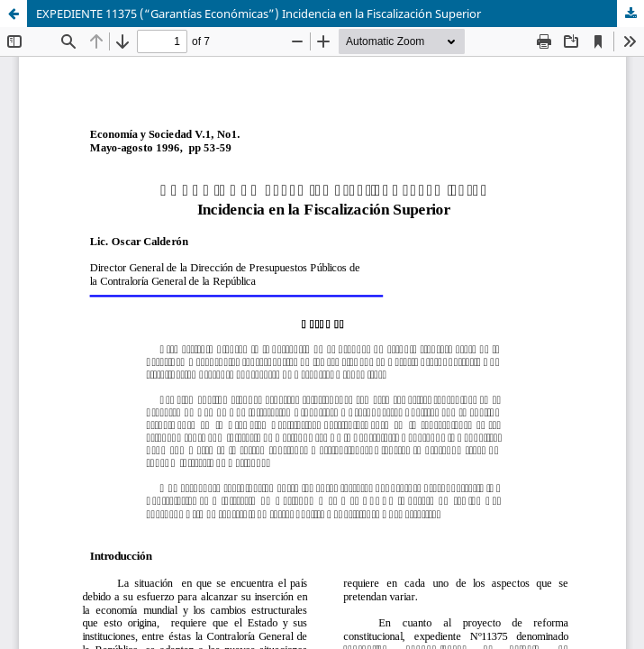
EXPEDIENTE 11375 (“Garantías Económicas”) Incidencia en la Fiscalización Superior (259, 14)
